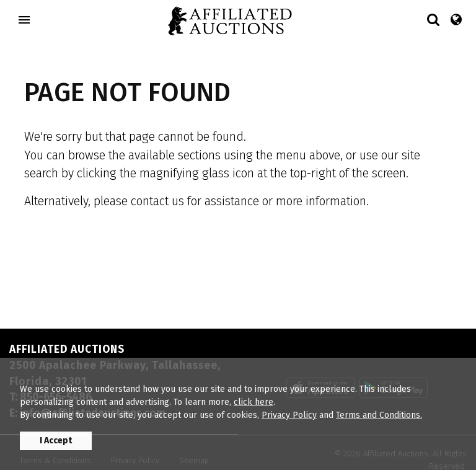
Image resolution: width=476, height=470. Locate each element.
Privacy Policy (289, 415)
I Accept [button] (56, 441)
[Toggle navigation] (24, 20)
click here (253, 402)
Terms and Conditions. (379, 415)
